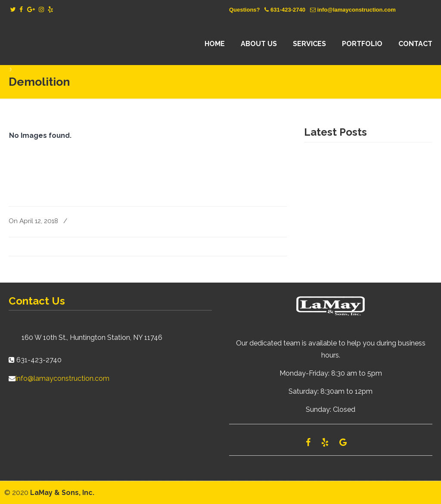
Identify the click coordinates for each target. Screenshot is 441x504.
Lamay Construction (84, 44)
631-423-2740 (288, 10)
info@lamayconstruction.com (356, 10)
